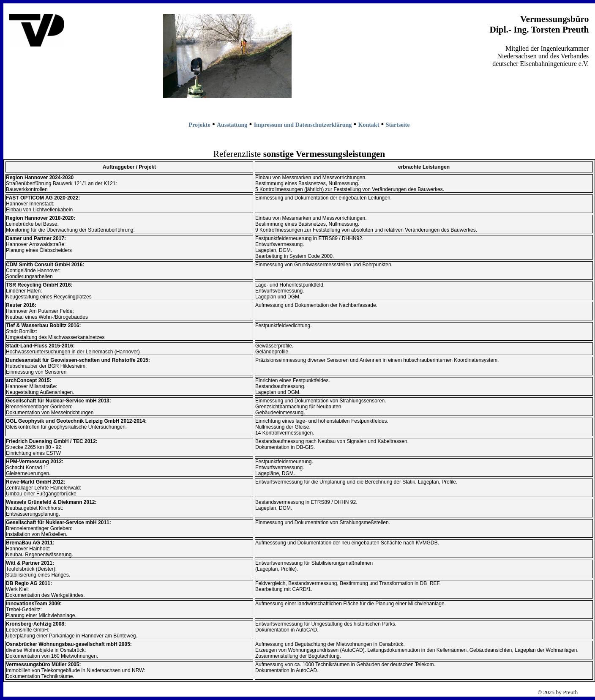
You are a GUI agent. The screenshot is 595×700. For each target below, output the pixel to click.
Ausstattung (232, 125)
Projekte (200, 125)
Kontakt (369, 125)
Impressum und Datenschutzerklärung (303, 125)
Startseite (398, 125)
